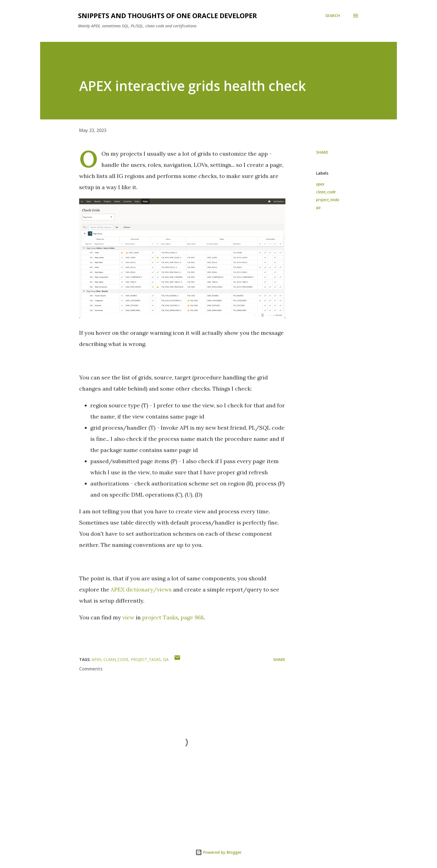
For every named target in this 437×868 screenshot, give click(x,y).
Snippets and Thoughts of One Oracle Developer (167, 15)
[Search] (333, 16)
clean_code (326, 192)
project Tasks (160, 617)
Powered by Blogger (219, 852)
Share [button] (322, 152)
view (128, 617)
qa (318, 207)
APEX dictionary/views (141, 589)
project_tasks (328, 200)
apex (320, 184)
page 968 (192, 617)
